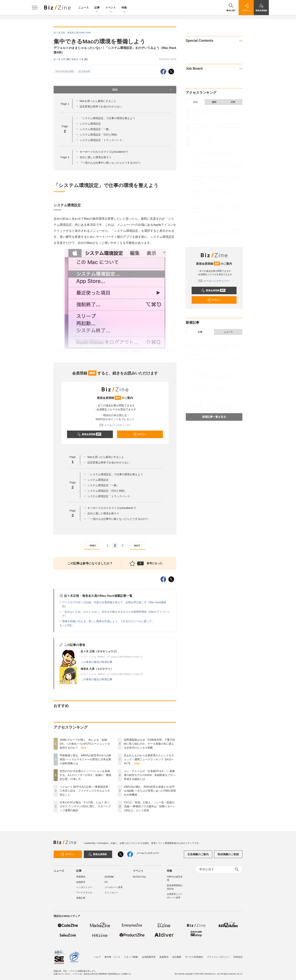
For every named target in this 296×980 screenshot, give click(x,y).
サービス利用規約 (194, 955)
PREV (91, 546)
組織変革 (81, 882)
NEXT (139, 546)
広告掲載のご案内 (198, 854)
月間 (233, 102)
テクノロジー (111, 893)
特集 (124, 8)
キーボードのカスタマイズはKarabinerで (104, 152)
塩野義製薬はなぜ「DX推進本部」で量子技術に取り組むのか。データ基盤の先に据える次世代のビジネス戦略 (149, 744)
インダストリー (84, 887)
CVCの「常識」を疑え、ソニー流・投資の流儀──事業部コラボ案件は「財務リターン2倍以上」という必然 (150, 806)
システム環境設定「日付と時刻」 (99, 135)
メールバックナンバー (115, 425)
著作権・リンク (112, 955)
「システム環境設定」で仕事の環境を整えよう (107, 118)
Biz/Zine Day (139, 877)
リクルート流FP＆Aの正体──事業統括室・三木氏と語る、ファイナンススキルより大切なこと (85, 791)
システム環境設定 (90, 124)
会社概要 (177, 955)
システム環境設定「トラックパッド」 (102, 140)
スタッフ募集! (131, 955)
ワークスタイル (84, 893)
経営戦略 (109, 877)
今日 (195, 102)
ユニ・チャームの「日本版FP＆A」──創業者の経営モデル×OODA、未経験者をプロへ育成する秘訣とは (150, 775)
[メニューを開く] (35, 8)
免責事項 (164, 955)
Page (65, 104)
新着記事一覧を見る (214, 417)
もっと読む (66, 625)
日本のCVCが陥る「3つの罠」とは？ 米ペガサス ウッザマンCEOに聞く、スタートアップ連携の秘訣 (85, 806)
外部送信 (238, 955)
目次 (142, 90)
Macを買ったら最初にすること (98, 101)
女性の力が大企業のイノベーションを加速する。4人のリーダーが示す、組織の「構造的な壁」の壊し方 (86, 775)
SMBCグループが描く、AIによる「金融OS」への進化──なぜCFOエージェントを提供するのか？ (85, 744)
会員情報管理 (149, 955)
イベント (111, 8)
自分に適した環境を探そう (96, 157)
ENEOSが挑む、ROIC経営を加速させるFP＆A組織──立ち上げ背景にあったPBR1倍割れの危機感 (150, 791)
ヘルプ (97, 955)
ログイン (140, 434)
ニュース (83, 8)
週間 (214, 102)
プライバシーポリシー (218, 955)
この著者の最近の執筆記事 (96, 662)
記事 (97, 8)
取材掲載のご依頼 (228, 854)
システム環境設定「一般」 (96, 129)
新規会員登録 (89, 434)
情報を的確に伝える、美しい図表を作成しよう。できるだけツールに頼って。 (108, 621)
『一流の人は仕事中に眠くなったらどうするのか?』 (111, 163)
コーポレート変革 (114, 887)
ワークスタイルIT (64, 72)
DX (106, 882)
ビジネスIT (84, 72)
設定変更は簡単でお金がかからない (101, 106)
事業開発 (81, 877)
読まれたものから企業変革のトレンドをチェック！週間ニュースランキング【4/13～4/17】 (149, 759)
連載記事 (81, 898)
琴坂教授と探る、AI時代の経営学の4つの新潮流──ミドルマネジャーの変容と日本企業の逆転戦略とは (85, 759)
